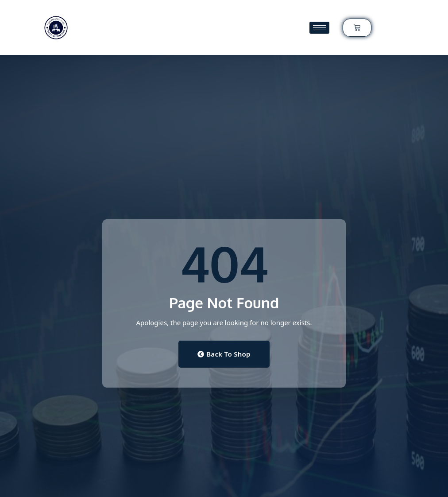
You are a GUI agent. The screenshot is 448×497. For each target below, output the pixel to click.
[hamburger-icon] (319, 28)
